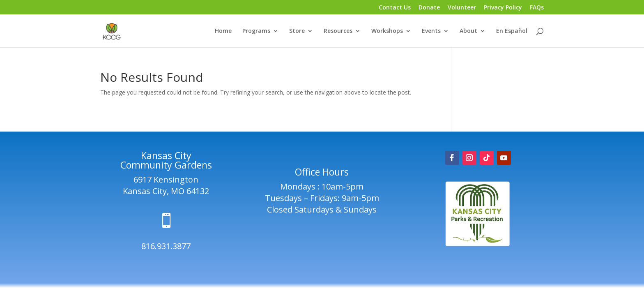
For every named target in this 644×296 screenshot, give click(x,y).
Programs (256, 31)
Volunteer (462, 8)
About (468, 31)
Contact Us (395, 8)
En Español (512, 31)
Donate (429, 8)
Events (431, 31)
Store (297, 31)
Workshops (387, 31)
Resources (338, 31)
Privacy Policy (503, 8)
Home (223, 31)
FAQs (537, 8)
